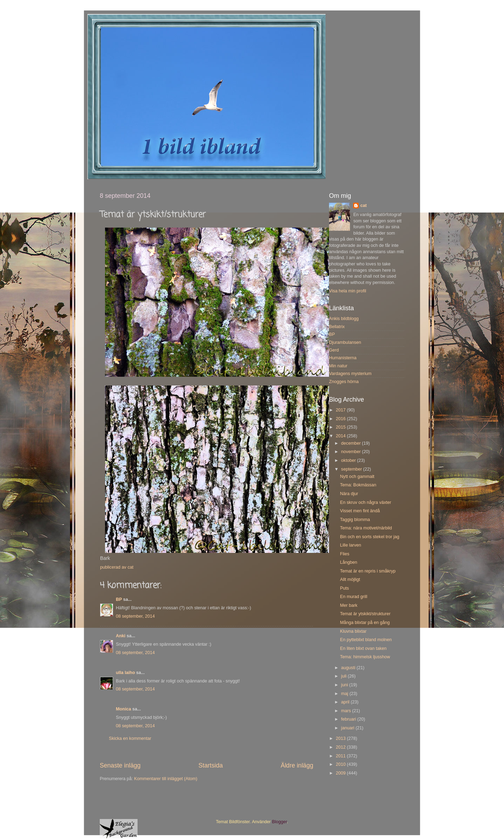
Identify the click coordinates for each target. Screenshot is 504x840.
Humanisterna (343, 358)
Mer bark (349, 605)
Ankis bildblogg (344, 319)
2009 (341, 773)
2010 (341, 764)
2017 (341, 410)
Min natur (338, 366)
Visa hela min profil (348, 291)
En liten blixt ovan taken (363, 648)
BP (119, 599)
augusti (349, 668)
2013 (341, 738)
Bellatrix (337, 327)
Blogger (279, 822)
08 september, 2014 (135, 616)
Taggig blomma (355, 520)
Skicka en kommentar (130, 738)
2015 (341, 427)
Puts (344, 588)
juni (345, 685)
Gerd (334, 350)
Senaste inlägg (120, 765)
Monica (123, 709)
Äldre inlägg (297, 765)
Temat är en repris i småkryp (368, 571)
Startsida (211, 765)
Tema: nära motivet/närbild (366, 528)
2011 (341, 756)
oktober (349, 460)
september (352, 469)
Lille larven (350, 545)
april (346, 702)
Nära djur (349, 494)
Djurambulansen (345, 342)
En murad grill (353, 597)
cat (363, 206)
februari (349, 719)
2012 (341, 747)
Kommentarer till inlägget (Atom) (166, 779)
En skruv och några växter (365, 502)
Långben (348, 562)
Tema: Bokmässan (358, 485)
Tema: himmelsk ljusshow (365, 657)
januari (348, 728)
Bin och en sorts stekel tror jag (369, 537)
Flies (345, 554)
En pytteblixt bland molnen (366, 640)
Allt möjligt (350, 579)
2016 (341, 419)
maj (345, 694)
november (352, 452)
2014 (341, 436)
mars (347, 711)
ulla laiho (125, 673)
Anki (121, 636)
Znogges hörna (344, 382)
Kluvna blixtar (353, 631)
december (352, 443)
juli (345, 676)
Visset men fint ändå (360, 511)
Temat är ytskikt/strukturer (365, 614)
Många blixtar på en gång (365, 623)
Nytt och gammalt (357, 477)
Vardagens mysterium (350, 374)
